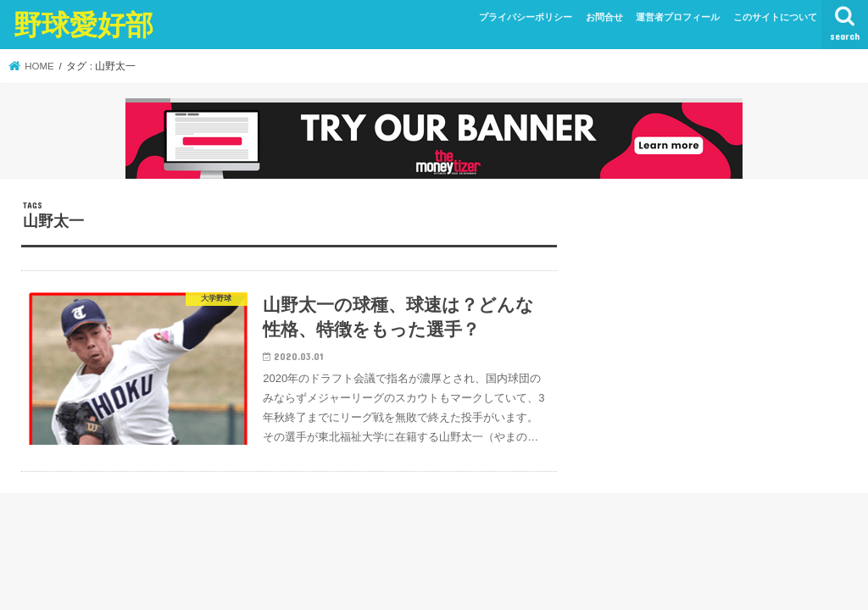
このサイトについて (775, 17)
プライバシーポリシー (526, 17)
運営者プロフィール (678, 17)
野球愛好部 (83, 24)
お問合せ (604, 17)
